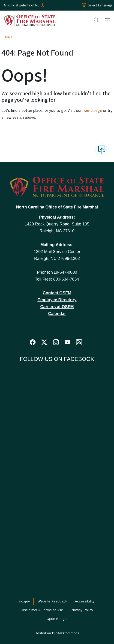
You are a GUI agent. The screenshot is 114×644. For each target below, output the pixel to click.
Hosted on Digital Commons (57, 633)
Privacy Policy (82, 610)
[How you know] (42, 5)
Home (8, 37)
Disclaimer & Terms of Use (42, 610)
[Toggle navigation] (108, 20)
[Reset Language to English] (84, 5)
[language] (100, 5)
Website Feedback (52, 601)
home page (92, 111)
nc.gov (25, 601)
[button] (93, 20)
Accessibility (85, 601)
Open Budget (57, 619)
